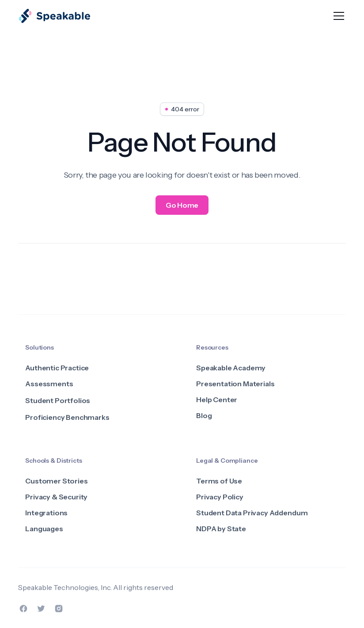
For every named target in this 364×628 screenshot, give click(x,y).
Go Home (182, 205)
